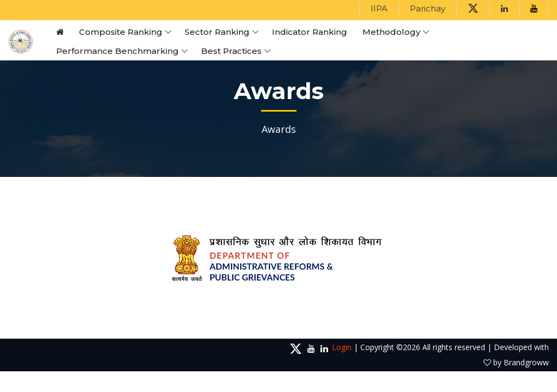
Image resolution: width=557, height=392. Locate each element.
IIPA (379, 8)
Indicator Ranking (310, 32)
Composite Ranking (121, 32)
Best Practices (231, 51)
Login (342, 347)
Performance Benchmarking (117, 51)
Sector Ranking (217, 32)
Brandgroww (526, 362)
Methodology (391, 32)
